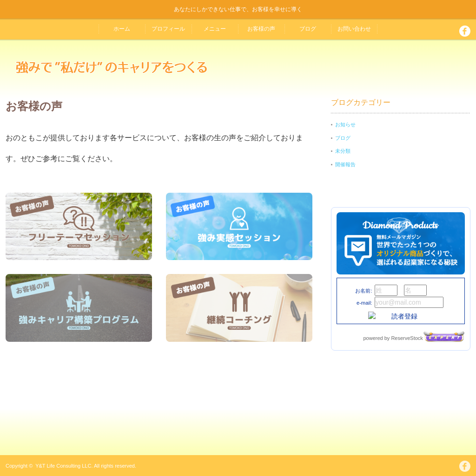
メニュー (215, 29)
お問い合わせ (354, 29)
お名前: (364, 291)
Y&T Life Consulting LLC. (64, 466)
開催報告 (345, 164)
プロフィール (168, 29)
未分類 (343, 151)
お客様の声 (261, 29)
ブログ (308, 29)
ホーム (122, 29)
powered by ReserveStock (414, 338)
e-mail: (364, 303)
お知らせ (345, 124)
